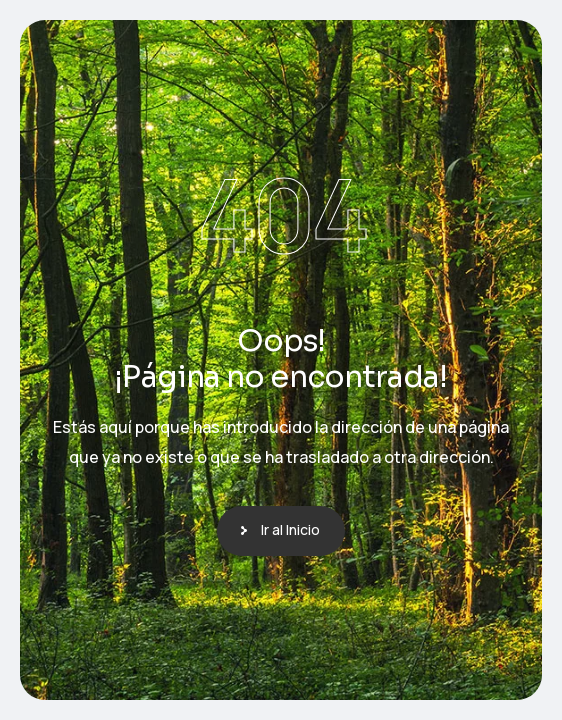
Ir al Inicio (290, 529)
